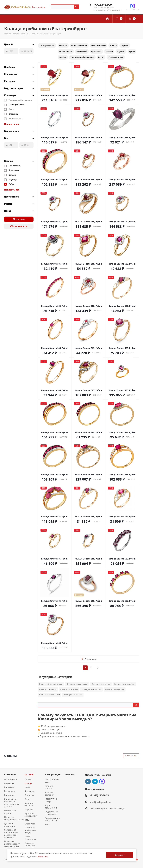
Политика (43, 857)
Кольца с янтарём (69, 689)
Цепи (27, 787)
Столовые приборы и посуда (30, 830)
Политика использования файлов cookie (12, 844)
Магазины (9, 783)
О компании (11, 779)
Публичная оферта (10, 812)
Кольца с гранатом (73, 695)
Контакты (9, 795)
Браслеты (29, 791)
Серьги (28, 779)
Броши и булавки (29, 804)
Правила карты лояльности (53, 819)
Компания (10, 774)
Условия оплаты (49, 787)
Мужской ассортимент (31, 815)
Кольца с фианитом (115, 689)
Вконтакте (88, 781)
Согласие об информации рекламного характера (11, 834)
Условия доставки (49, 794)
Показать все (12, 124)
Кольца (28, 783)
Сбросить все (19, 226)
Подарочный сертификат (51, 813)
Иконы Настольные (31, 838)
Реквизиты (10, 791)
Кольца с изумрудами (77, 684)
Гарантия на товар (51, 800)
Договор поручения (10, 825)
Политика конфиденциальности (16, 818)
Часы (27, 820)
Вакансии (9, 787)
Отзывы (70, 774)
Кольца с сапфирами (124, 684)
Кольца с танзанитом (50, 695)
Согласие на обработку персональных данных (12, 803)
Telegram (95, 781)
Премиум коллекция (30, 844)
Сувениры (30, 824)
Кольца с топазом (48, 689)
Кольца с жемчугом (101, 684)
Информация (53, 774)
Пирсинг (29, 809)
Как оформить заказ (52, 781)
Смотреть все (131, 756)
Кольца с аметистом (91, 689)
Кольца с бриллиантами (51, 684)
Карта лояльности (51, 806)
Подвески (29, 795)
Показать (19, 219)
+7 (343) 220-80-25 (103, 5)
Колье (28, 799)
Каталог (29, 774)
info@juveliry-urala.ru (100, 802)
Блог (47, 824)
